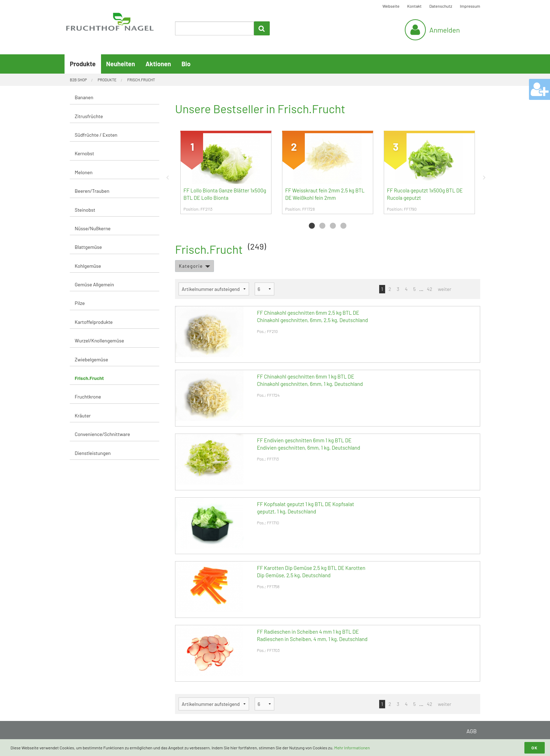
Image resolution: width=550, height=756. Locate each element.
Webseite (391, 6)
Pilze (80, 303)
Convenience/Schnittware (102, 434)
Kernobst (84, 153)
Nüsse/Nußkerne (93, 228)
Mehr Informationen (352, 748)
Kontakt (414, 6)
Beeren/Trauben (92, 191)
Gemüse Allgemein (94, 284)
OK (535, 748)
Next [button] (485, 177)
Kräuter (83, 416)
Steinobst (85, 210)
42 (430, 289)
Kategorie (191, 266)
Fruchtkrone (88, 397)
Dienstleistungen (93, 453)
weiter (444, 289)
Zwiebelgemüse (91, 359)
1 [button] (312, 226)
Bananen (84, 97)
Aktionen (158, 64)
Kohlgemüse (88, 266)
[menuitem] (115, 98)
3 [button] (333, 226)
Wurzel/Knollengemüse (99, 340)
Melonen (84, 172)
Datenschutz (441, 6)
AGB (472, 731)
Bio (186, 64)
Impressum (470, 6)
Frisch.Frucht (89, 378)
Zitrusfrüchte (89, 116)
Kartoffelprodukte (94, 322)
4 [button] (343, 226)
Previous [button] (170, 177)
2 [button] (322, 226)
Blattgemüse (88, 247)
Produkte (83, 64)
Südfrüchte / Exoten (96, 135)
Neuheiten (121, 64)
